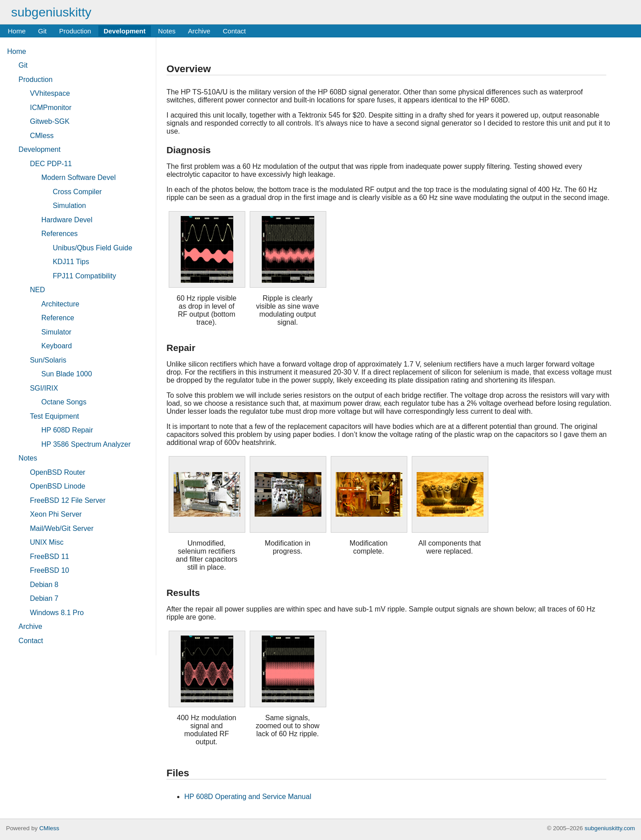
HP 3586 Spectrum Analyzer (86, 444)
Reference (58, 318)
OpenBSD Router (58, 472)
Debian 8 (44, 585)
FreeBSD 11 (49, 557)
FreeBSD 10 (49, 570)
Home (16, 31)
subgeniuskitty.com (610, 828)
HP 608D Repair (67, 430)
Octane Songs (64, 402)
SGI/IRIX (44, 388)
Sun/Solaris (48, 360)
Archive (199, 31)
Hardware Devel (67, 220)
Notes (167, 31)
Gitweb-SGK (50, 121)
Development (125, 31)
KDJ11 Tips (71, 262)
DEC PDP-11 (51, 164)
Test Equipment (54, 416)
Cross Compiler (77, 192)
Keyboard (57, 346)
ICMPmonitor (51, 108)
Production (75, 31)
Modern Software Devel (79, 177)
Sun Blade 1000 (67, 374)
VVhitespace (50, 93)
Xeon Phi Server (56, 514)
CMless (42, 136)
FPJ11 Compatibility (84, 276)
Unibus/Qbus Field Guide (92, 248)
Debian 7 (44, 598)
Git (43, 31)
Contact (234, 31)
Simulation (69, 206)
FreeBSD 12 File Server (68, 500)
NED (37, 290)
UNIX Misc (47, 542)
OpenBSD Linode (58, 486)
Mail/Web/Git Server (62, 528)
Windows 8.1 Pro (57, 613)
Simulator (57, 332)
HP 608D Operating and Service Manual (248, 797)
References (60, 234)
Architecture (60, 304)
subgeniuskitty (51, 12)
